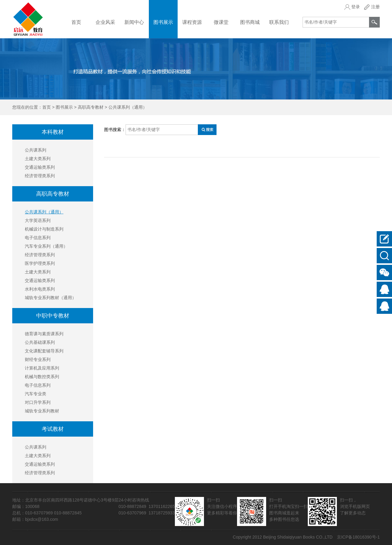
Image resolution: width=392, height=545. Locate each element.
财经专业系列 (38, 359)
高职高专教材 (91, 107)
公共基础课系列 (40, 342)
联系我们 (279, 22)
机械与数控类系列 (42, 377)
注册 (375, 7)
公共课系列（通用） (128, 107)
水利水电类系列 (40, 289)
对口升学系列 (38, 402)
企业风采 (105, 22)
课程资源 (192, 22)
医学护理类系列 (40, 263)
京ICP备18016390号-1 (358, 537)
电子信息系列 (38, 238)
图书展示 (163, 22)
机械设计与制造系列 (44, 229)
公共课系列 (36, 150)
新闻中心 (134, 22)
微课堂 (221, 22)
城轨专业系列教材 (42, 411)
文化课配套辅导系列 (44, 351)
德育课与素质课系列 (44, 334)
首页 (76, 22)
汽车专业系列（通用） (46, 246)
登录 (356, 7)
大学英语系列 (38, 220)
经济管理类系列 (40, 176)
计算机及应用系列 (42, 368)
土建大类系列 (38, 159)
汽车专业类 (36, 394)
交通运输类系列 (40, 167)
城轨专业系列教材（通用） (51, 298)
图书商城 (250, 22)
